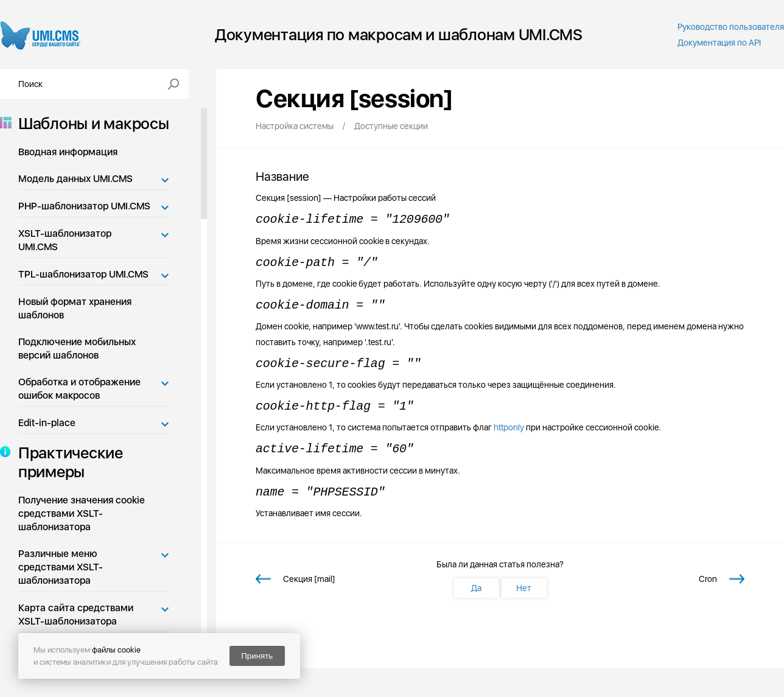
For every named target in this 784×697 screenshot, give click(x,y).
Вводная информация (68, 152)
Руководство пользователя (731, 27)
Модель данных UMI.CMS (75, 179)
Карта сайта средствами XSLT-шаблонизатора (76, 615)
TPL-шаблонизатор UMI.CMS (83, 274)
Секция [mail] (309, 579)
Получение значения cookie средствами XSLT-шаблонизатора (82, 513)
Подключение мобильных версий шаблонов (77, 348)
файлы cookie (116, 650)
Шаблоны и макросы (90, 123)
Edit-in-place (47, 423)
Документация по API (719, 43)
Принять (257, 656)
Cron (708, 579)
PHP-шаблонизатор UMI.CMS (84, 206)
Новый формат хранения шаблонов (75, 308)
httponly (509, 427)
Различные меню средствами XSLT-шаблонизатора (61, 567)
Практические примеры (67, 462)
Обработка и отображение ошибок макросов (79, 389)
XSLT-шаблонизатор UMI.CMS (65, 240)
